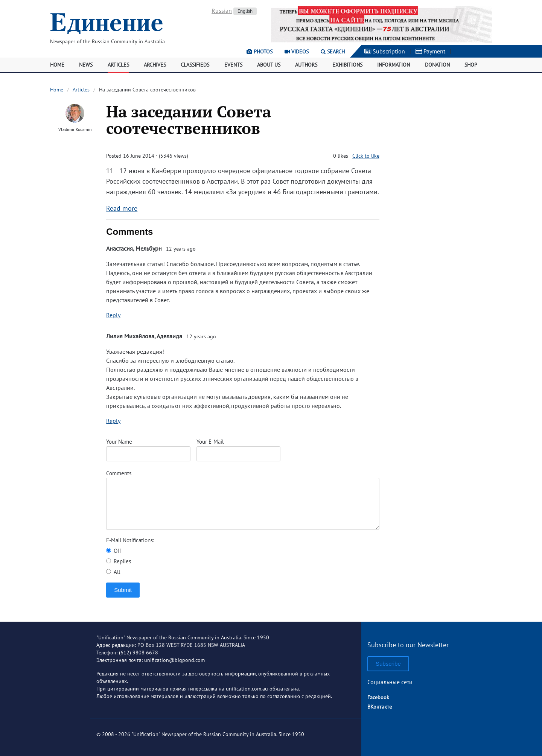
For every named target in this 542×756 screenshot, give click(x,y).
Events (233, 65)
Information (394, 65)
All (113, 572)
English (245, 11)
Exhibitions (347, 65)
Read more (122, 208)
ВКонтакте (380, 707)
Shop (471, 65)
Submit (123, 590)
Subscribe (388, 664)
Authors (306, 65)
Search (333, 52)
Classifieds (195, 65)
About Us (269, 65)
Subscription (385, 51)
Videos (297, 52)
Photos (260, 52)
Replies (119, 561)
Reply (113, 315)
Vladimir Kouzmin (75, 129)
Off (114, 551)
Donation (437, 65)
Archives (155, 65)
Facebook (378, 697)
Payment (430, 51)
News (86, 65)
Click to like (366, 156)
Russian (222, 11)
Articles (118, 65)
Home (57, 65)
